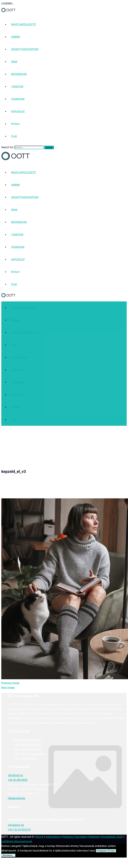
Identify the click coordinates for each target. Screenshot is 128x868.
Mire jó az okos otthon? (28, 740)
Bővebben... (8, 855)
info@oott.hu (15, 775)
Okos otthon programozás (30, 754)
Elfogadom (102, 851)
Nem (113, 851)
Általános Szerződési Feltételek (81, 837)
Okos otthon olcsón (26, 758)
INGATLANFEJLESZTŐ (23, 24)
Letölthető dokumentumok (17, 841)
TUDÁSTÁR (17, 87)
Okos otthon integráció (28, 749)
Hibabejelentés (17, 798)
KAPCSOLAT (18, 111)
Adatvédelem (53, 837)
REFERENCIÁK (19, 74)
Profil (14, 136)
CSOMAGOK (18, 99)
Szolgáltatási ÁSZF (112, 837)
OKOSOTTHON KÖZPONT (25, 49)
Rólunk (40, 837)
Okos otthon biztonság (28, 745)
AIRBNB (15, 37)
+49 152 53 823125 (19, 830)
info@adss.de (16, 825)
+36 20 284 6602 (18, 780)
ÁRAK (14, 62)
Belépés (15, 124)
